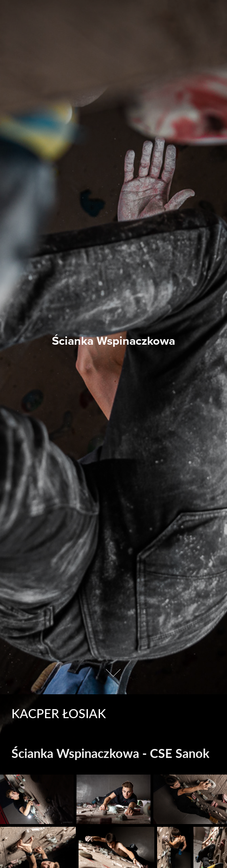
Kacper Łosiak (59, 713)
